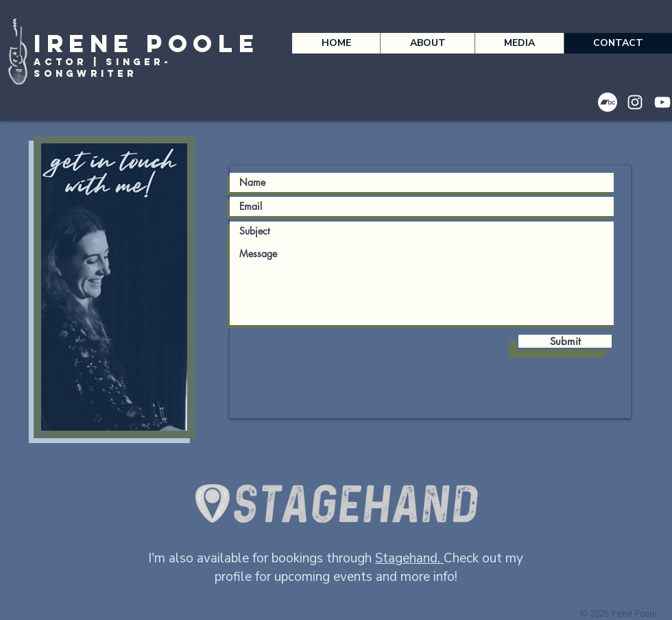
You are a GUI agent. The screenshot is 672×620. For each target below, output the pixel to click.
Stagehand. (409, 558)
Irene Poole (146, 43)
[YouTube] (662, 102)
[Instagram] (635, 102)
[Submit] (565, 341)
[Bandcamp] (608, 102)
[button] (427, 43)
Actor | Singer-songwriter (102, 68)
